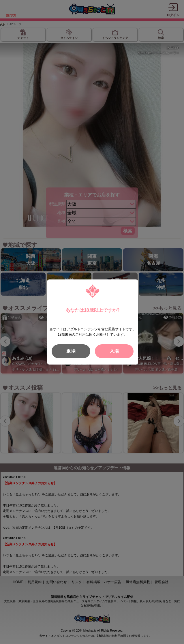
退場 (71, 351)
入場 (114, 351)
